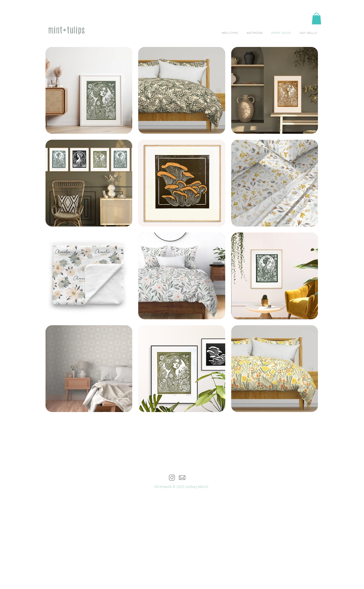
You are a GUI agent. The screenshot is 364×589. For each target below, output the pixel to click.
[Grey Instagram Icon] (172, 478)
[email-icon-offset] (182, 478)
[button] (317, 19)
